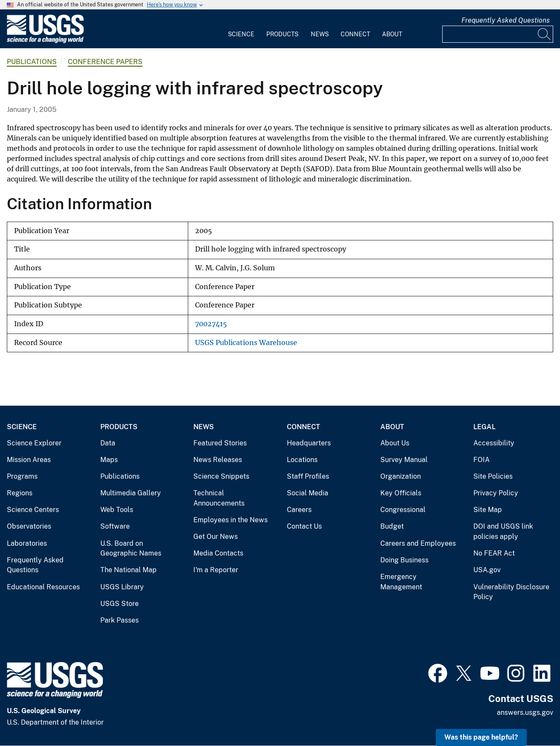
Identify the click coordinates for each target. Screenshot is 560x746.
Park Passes (120, 620)
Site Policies (493, 476)
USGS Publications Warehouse (246, 343)
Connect (355, 34)
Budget (392, 526)
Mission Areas (29, 460)
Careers (299, 510)
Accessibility (494, 443)
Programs (22, 476)
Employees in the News (230, 520)
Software (115, 526)
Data (108, 443)
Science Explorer (34, 443)
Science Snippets (221, 476)
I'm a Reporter (216, 570)
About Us (395, 443)
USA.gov (487, 570)
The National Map (128, 570)
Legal (484, 427)
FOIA (481, 460)
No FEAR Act (494, 553)
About (392, 34)
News (320, 34)
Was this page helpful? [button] (481, 737)
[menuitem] (241, 29)
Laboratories (27, 543)
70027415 (211, 324)
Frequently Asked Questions (506, 20)
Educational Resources (43, 587)
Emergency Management (401, 582)
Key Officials (401, 493)
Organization (401, 476)
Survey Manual (404, 460)
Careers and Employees (418, 543)
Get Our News (216, 537)
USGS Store (120, 604)
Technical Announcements (219, 498)
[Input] (498, 34)
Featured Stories (220, 443)
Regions (20, 493)
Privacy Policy (496, 493)
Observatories (29, 526)
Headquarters (309, 443)
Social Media (308, 493)
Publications (32, 62)
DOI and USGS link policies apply (503, 531)
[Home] (45, 41)
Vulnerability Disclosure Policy (511, 592)
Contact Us (304, 526)
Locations (302, 460)
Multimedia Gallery (131, 493)
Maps (109, 460)
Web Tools (117, 510)
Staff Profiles (308, 476)
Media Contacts (218, 553)
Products (282, 34)
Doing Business (404, 560)
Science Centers (33, 510)
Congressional (403, 510)
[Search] (545, 34)
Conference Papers (105, 62)
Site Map (488, 510)
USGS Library (122, 587)
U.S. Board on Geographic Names (131, 549)
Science (241, 34)
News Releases (218, 460)
